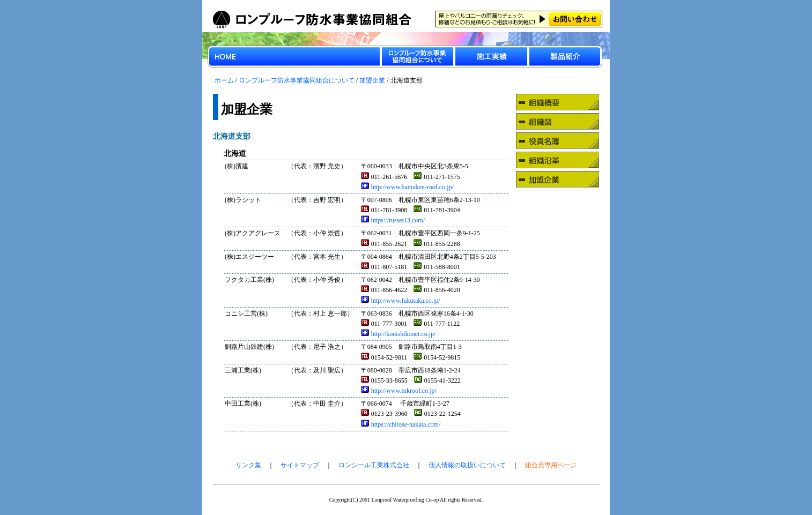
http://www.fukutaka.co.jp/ (401, 301)
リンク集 (248, 465)
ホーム (224, 80)
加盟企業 (372, 80)
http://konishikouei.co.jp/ (398, 334)
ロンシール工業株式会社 (374, 465)
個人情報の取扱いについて (467, 465)
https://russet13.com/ (393, 220)
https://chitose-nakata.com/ (401, 424)
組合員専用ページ (551, 465)
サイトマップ (300, 465)
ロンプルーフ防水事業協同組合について (297, 80)
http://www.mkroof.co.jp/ (399, 391)
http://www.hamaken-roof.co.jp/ (407, 187)
